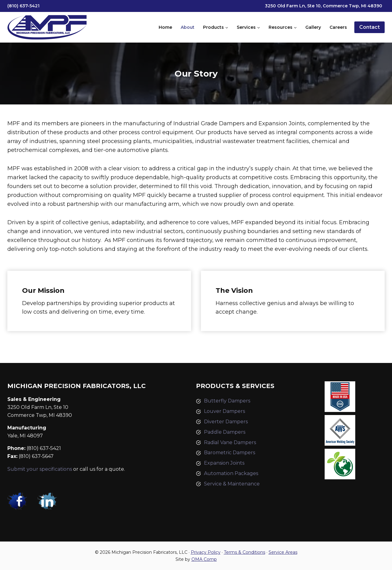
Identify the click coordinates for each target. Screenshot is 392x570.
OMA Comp (204, 559)
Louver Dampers (224, 411)
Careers (338, 27)
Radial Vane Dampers (230, 442)
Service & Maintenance (232, 484)
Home (165, 27)
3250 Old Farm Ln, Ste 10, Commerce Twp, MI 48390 (324, 6)
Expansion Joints (224, 463)
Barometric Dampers (230, 453)
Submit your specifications (40, 469)
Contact (369, 27)
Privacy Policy (206, 552)
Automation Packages (231, 473)
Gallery (313, 27)
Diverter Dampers (226, 422)
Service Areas (283, 552)
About (188, 27)
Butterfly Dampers (227, 401)
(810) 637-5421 (23, 6)
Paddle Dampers (225, 432)
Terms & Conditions (245, 552)
